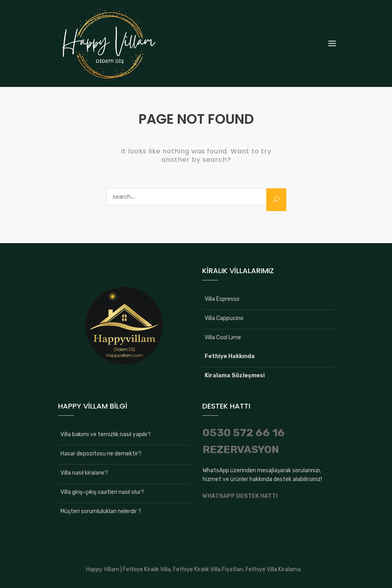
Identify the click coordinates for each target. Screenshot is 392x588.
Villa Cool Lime (223, 337)
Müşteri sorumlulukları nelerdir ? (101, 511)
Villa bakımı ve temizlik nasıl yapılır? (106, 434)
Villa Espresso (222, 299)
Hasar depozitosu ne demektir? (101, 454)
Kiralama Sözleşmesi (235, 376)
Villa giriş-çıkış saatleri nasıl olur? (102, 492)
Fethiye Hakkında (230, 356)
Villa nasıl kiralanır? (84, 473)
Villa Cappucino (224, 318)
